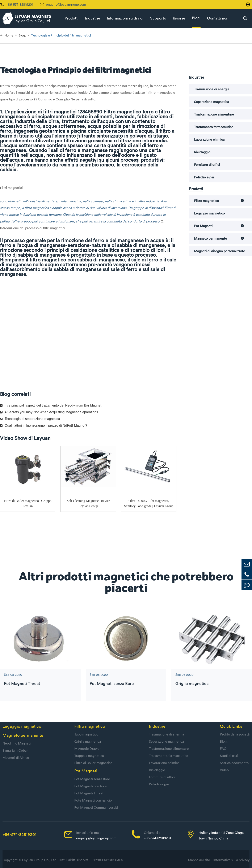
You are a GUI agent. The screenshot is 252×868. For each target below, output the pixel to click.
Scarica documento (234, 763)
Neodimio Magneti (17, 743)
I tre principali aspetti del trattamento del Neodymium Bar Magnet (51, 405)
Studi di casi (229, 756)
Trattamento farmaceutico (214, 127)
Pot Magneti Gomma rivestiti (96, 807)
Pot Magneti (203, 226)
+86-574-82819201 (19, 834)
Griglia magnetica (192, 683)
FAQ (223, 748)
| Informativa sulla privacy (231, 860)
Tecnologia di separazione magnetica (30, 419)
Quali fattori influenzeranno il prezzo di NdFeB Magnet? (44, 426)
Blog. (196, 18)
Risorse (179, 18)
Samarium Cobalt (16, 750)
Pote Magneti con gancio (93, 800)
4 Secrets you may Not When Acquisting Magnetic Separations (49, 412)
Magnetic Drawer (88, 748)
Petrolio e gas (204, 177)
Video (224, 770)
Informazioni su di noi (125, 18)
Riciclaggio (202, 152)
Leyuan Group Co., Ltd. (40, 860)
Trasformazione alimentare (214, 114)
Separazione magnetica (211, 102)
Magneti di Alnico (16, 758)
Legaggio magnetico (209, 213)
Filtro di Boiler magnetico (93, 763)
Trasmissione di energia (212, 89)
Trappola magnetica (89, 756)
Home (9, 35)
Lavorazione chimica (209, 139)
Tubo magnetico (86, 734)
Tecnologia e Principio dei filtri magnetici (61, 35)
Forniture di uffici (207, 165)
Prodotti (72, 18)
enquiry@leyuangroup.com (66, 4)
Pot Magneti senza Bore (112, 683)
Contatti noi (217, 18)
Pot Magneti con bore (91, 786)
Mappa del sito (200, 860)
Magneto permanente (211, 238)
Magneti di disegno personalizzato (220, 251)
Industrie (93, 18)
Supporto (158, 18)
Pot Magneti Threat (22, 683)
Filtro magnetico (206, 201)
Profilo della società (235, 734)
